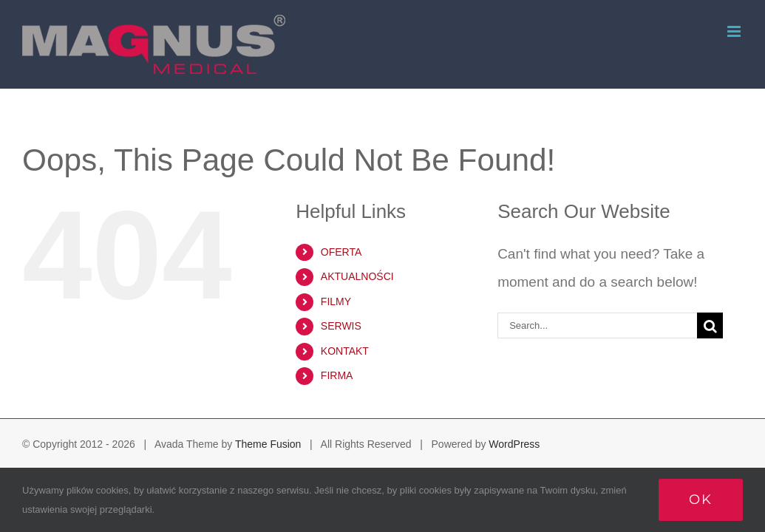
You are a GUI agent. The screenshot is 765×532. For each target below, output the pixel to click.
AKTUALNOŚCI (357, 276)
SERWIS (341, 326)
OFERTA (341, 252)
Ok (701, 499)
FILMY (336, 301)
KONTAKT (345, 351)
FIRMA (337, 375)
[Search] (710, 325)
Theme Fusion (268, 444)
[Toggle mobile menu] (735, 31)
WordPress (514, 444)
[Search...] (597, 325)
